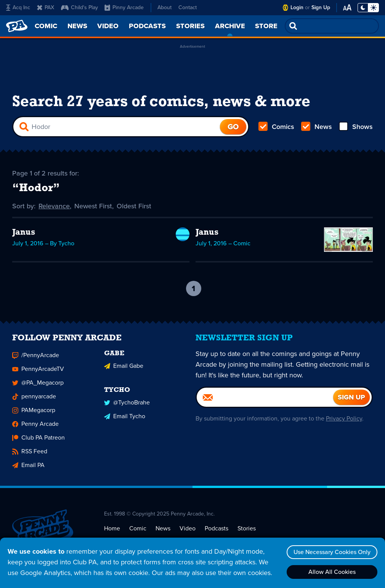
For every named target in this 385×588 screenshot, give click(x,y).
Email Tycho (125, 420)
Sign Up (321, 7)
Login (297, 7)
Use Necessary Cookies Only (332, 552)
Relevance (54, 206)
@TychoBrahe (127, 407)
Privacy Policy (344, 423)
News (317, 127)
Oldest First (134, 206)
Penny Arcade (35, 428)
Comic (138, 532)
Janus (24, 233)
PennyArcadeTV (38, 373)
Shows (356, 127)
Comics (276, 127)
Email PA (28, 469)
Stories (247, 532)
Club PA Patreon (38, 442)
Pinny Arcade (124, 7)
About (164, 7)
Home (112, 532)
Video (188, 532)
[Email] (265, 401)
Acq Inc (18, 7)
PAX (46, 7)
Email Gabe (124, 370)
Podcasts (217, 532)
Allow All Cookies (332, 572)
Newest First (93, 206)
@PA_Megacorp (38, 387)
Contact (188, 7)
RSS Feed (30, 455)
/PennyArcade (36, 359)
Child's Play (79, 7)
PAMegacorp (34, 414)
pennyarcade (34, 400)
